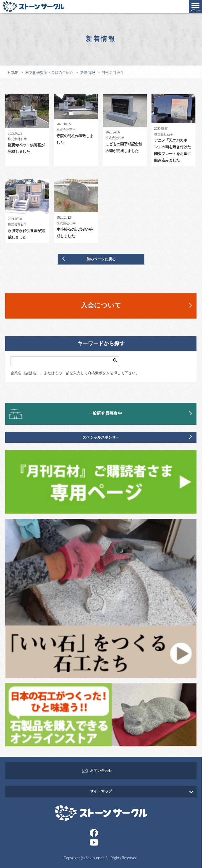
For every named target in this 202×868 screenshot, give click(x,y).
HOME (13, 72)
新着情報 (88, 72)
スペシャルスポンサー (101, 437)
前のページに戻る (101, 259)
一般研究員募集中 (105, 414)
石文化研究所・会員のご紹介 (49, 72)
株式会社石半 (113, 72)
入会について (101, 306)
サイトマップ (101, 791)
